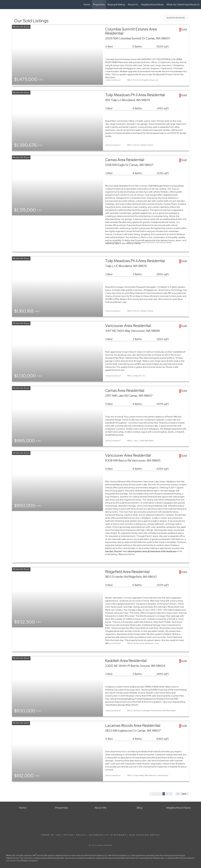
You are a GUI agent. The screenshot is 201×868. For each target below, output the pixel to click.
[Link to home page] (4, 5)
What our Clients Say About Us (183, 4)
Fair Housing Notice (145, 835)
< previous (156, 794)
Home (87, 4)
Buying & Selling (116, 4)
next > (185, 794)
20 (178, 794)
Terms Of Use (51, 835)
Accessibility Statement (108, 835)
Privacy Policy (75, 835)
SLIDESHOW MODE (176, 18)
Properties (99, 4)
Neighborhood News (152, 4)
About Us (133, 4)
